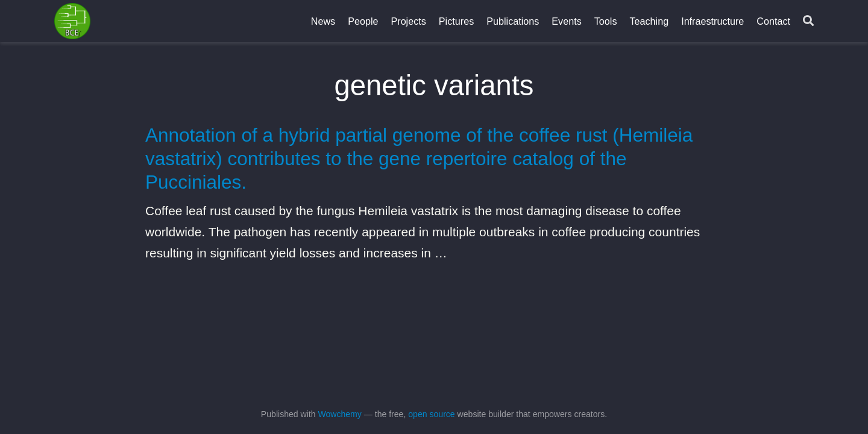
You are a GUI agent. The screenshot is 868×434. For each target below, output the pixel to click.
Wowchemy (339, 414)
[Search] (808, 21)
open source (431, 414)
